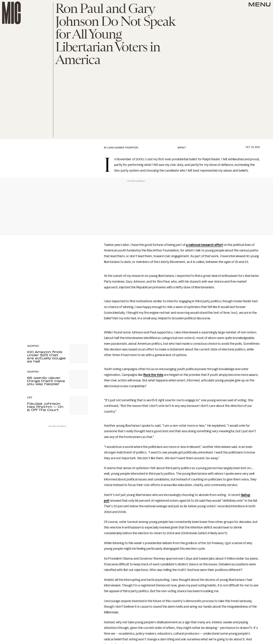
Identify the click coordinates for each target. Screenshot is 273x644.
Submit (79, 311)
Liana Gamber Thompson (123, 148)
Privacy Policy (34, 318)
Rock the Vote (153, 375)
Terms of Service (76, 316)
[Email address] (57, 301)
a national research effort (204, 245)
